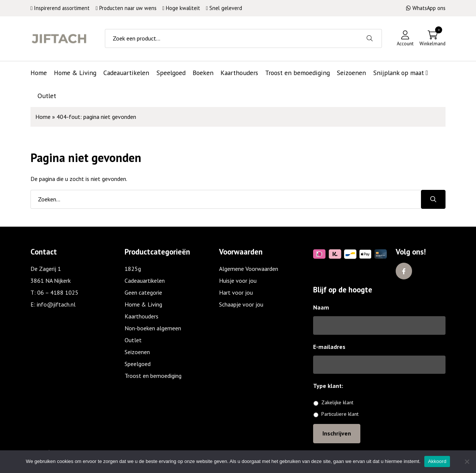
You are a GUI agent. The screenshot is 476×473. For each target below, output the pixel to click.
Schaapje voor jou (241, 304)
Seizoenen (137, 352)
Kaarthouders (141, 316)
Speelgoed (138, 364)
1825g (133, 269)
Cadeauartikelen (145, 281)
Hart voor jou (236, 292)
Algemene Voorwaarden (249, 269)
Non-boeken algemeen (153, 328)
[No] (467, 461)
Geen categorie (143, 292)
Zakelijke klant (337, 402)
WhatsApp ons (426, 8)
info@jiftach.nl (56, 304)
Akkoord (437, 461)
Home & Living (143, 304)
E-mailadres (329, 347)
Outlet (133, 340)
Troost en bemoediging (153, 376)
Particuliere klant (340, 414)
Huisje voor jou (238, 281)
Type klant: (331, 386)
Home (43, 117)
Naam (321, 307)
